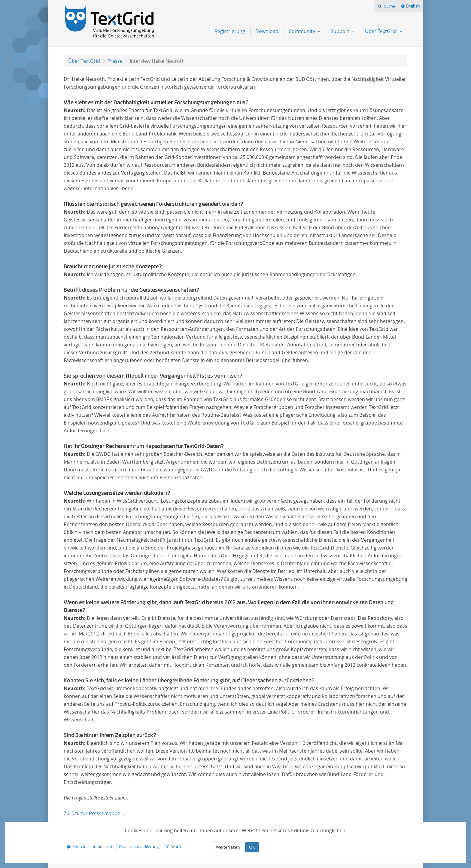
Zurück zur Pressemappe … (94, 813)
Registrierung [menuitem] (230, 31)
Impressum (103, 847)
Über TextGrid (84, 61)
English (414, 7)
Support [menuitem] (341, 31)
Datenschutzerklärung (139, 847)
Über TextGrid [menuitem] (381, 31)
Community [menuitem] (302, 31)
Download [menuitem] (267, 31)
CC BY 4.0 (173, 847)
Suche (389, 6)
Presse (115, 61)
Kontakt (80, 847)
